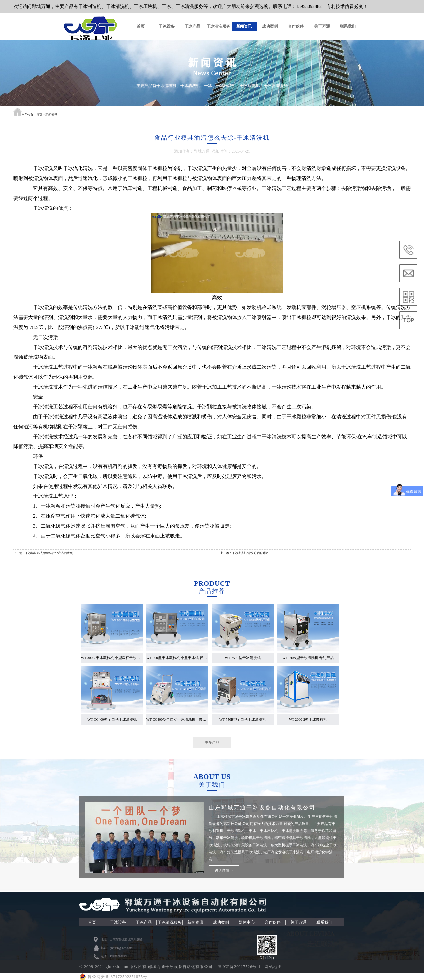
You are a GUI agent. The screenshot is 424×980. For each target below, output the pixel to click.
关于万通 (322, 26)
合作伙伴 (296, 26)
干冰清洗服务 (218, 26)
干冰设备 (167, 26)
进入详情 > (224, 871)
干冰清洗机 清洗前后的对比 (250, 553)
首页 (141, 26)
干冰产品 (192, 26)
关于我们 (212, 785)
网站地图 (273, 967)
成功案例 (270, 26)
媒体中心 (247, 922)
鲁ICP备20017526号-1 (240, 967)
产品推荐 (212, 591)
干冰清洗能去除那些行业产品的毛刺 (49, 553)
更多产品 (212, 742)
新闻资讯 (244, 26)
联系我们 (348, 26)
